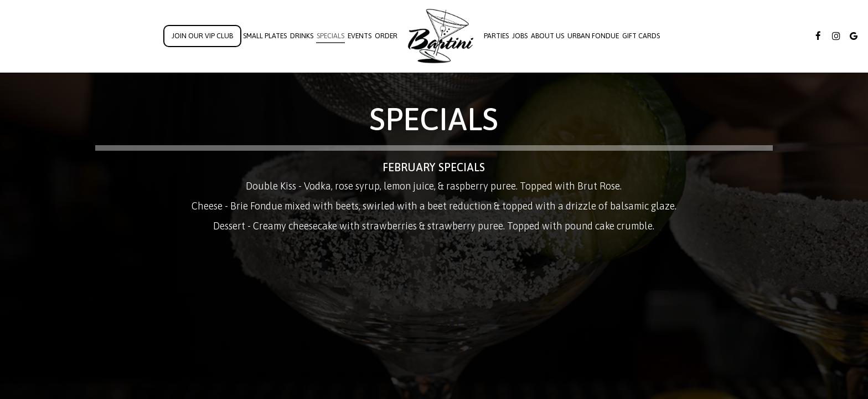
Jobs (520, 36)
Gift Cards (641, 36)
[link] (440, 36)
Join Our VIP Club (202, 36)
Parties (496, 36)
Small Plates (265, 36)
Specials (330, 36)
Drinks (302, 36)
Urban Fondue (593, 36)
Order (386, 36)
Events (360, 36)
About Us (547, 36)
